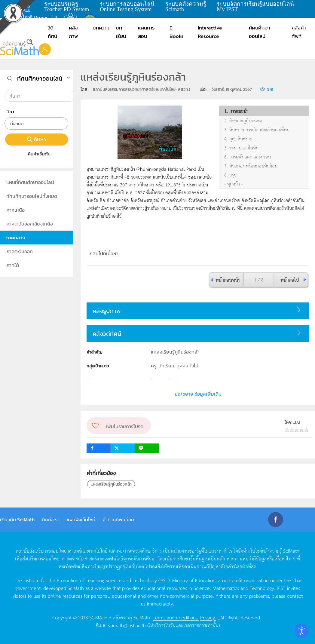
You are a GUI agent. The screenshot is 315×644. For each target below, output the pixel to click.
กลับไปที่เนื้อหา (104, 253)
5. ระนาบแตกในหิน (241, 148)
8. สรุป (230, 175)
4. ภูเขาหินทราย (238, 139)
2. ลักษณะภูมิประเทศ (243, 121)
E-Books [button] (177, 32)
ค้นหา (37, 139)
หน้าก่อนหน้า (228, 280)
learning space (23, 6)
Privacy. (208, 617)
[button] (45, 49)
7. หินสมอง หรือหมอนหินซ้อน (251, 166)
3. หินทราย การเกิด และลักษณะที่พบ (257, 130)
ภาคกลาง (15, 238)
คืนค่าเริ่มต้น (37, 154)
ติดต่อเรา (51, 520)
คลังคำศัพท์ (299, 32)
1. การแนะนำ (236, 111)
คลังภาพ (73, 32)
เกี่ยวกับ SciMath (17, 520)
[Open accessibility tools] (302, 631)
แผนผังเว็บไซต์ (81, 520)
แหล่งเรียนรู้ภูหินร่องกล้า (111, 484)
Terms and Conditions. (176, 617)
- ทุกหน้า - (234, 184)
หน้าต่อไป (290, 280)
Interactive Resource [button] (210, 32)
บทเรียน (121, 32)
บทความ (101, 28)
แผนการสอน (146, 32)
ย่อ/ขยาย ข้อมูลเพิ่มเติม (198, 394)
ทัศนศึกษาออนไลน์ (259, 32)
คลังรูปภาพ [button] (107, 311)
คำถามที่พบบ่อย (118, 520)
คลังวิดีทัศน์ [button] (107, 334)
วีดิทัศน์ (52, 32)
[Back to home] (19, 47)
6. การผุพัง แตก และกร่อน (248, 157)
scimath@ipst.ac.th (127, 625)
